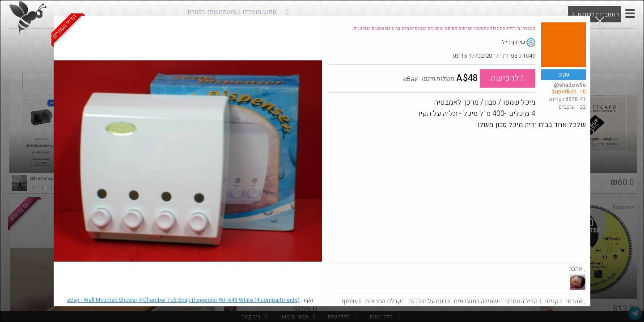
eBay (183, 300)
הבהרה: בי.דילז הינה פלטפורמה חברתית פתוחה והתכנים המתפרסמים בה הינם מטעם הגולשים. (444, 29)
